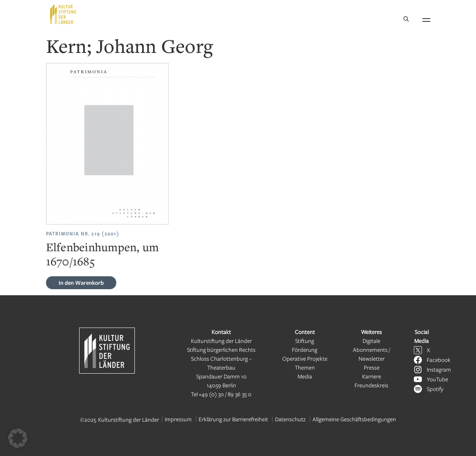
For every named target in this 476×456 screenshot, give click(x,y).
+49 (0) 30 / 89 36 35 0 (225, 394)
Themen (305, 367)
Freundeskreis (371, 385)
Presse (372, 367)
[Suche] (406, 20)
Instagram (439, 369)
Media (305, 376)
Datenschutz (290, 419)
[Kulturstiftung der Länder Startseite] (63, 14)
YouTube (437, 379)
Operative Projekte (305, 358)
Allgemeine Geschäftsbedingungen (354, 419)
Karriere (372, 376)
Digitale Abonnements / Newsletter (371, 350)
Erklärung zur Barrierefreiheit (233, 419)
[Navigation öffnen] (426, 19)
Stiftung (305, 341)
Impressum (178, 419)
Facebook (439, 360)
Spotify (435, 389)
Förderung (305, 350)
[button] (18, 438)
